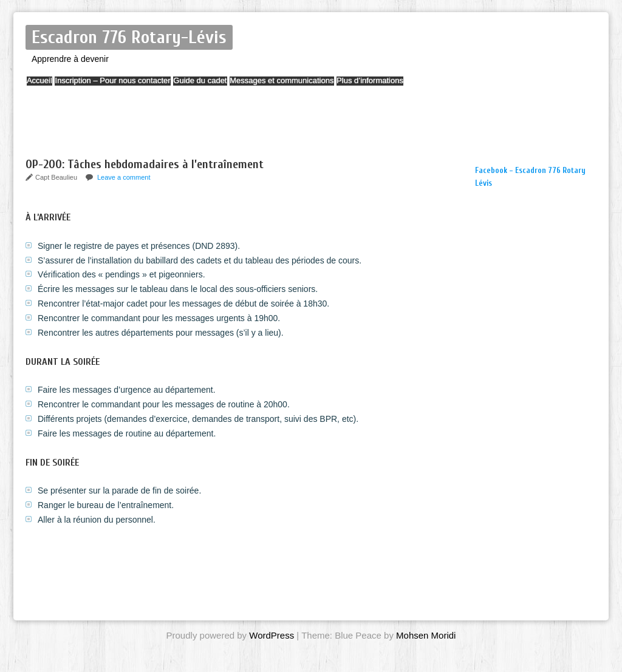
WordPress (272, 635)
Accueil (46, 87)
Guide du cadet (230, 87)
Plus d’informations (423, 87)
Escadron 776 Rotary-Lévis (129, 37)
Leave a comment (124, 177)
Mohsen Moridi (426, 635)
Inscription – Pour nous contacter (131, 87)
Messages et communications (323, 87)
